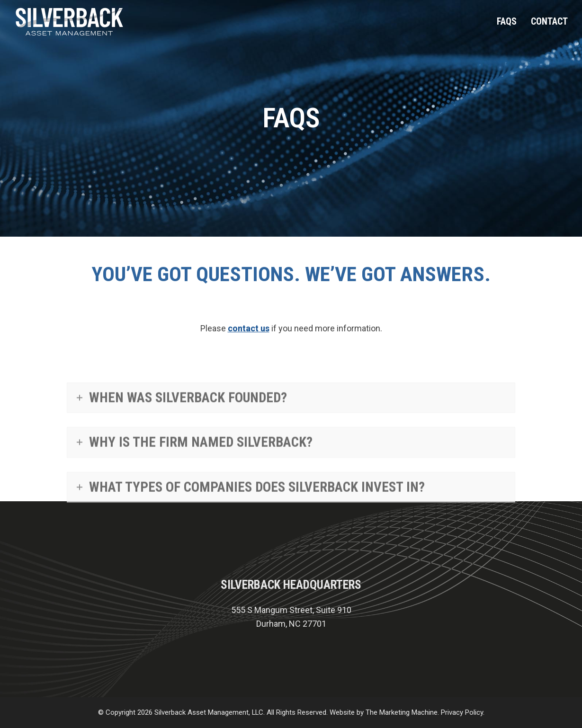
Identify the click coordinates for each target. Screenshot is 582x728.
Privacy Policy (462, 712)
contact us (249, 328)
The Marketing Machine (402, 712)
